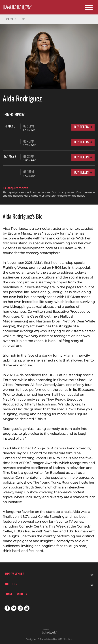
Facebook (7, 608)
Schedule (11, 19)
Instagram (20, 608)
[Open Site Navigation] (89, 7)
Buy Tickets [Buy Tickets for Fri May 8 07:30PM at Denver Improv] (81, 127)
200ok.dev (65, 639)
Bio (24, 19)
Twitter (14, 608)
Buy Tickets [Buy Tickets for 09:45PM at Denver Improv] (81, 142)
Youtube (27, 608)
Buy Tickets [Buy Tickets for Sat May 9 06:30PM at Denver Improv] (81, 157)
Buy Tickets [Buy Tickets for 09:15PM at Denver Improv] (81, 172)
